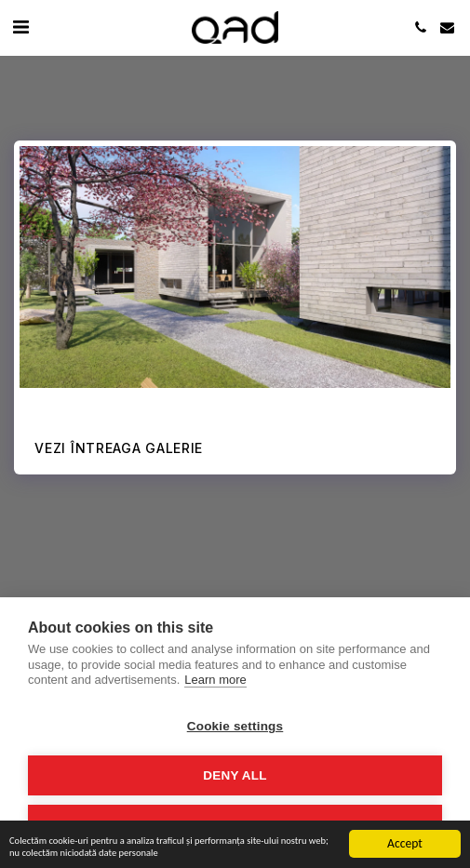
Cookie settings (235, 726)
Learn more (215, 680)
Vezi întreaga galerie (119, 448)
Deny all (235, 775)
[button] (20, 27)
